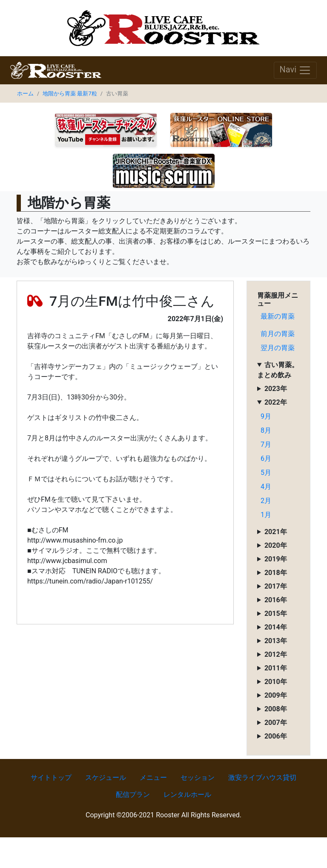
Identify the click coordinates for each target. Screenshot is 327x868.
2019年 (276, 559)
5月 (266, 473)
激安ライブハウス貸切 (262, 777)
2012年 (276, 654)
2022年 (276, 402)
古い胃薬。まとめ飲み (278, 370)
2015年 (276, 614)
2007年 (276, 723)
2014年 (276, 627)
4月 (266, 487)
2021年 (276, 532)
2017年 (276, 586)
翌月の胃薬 (278, 348)
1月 (266, 515)
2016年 (276, 600)
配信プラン (133, 795)
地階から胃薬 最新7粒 (70, 93)
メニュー (153, 777)
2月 (266, 501)
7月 (266, 444)
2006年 (276, 736)
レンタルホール (187, 795)
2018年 (276, 573)
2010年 (276, 682)
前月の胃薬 (278, 334)
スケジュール (106, 777)
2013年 (276, 641)
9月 (266, 416)
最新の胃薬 (278, 316)
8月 (266, 430)
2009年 (276, 695)
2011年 (276, 668)
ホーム (25, 93)
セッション (198, 777)
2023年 (276, 389)
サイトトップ (51, 777)
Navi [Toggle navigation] (295, 70)
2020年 (276, 545)
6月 (266, 458)
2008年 (276, 709)
